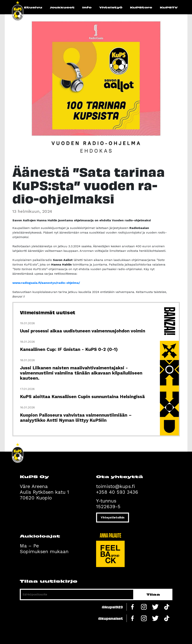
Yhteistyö (111, 7)
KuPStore (141, 7)
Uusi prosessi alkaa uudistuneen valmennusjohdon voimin (83, 331)
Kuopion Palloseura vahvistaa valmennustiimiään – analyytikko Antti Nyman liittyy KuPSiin (76, 418)
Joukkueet (62, 7)
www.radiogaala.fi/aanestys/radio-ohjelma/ (46, 283)
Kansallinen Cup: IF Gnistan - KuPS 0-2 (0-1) (69, 349)
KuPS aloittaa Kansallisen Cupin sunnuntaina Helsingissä (82, 397)
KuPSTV (169, 7)
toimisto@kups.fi (116, 486)
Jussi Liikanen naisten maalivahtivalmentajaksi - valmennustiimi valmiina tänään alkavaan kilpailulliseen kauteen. (81, 373)
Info (87, 7)
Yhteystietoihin (113, 517)
